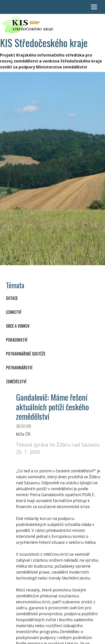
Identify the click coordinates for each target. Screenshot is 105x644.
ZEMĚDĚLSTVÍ (16, 382)
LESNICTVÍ (14, 312)
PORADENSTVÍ (17, 340)
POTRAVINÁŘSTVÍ (19, 368)
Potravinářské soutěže (26, 354)
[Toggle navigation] (94, 7)
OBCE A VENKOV (18, 326)
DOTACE (12, 298)
